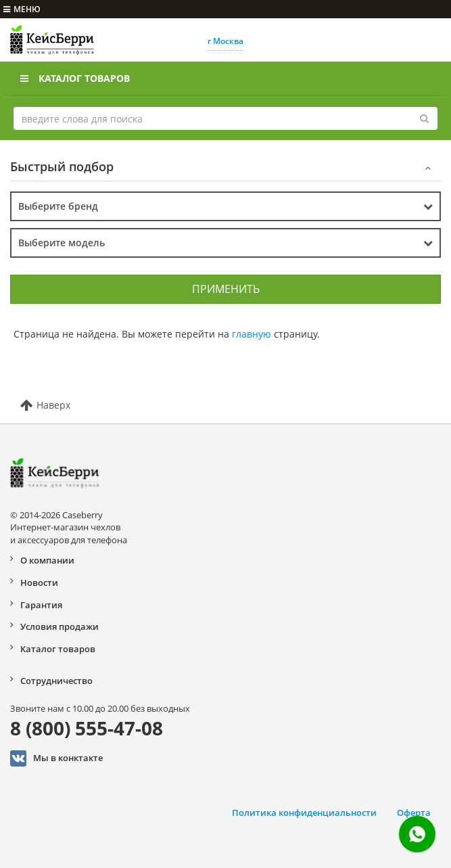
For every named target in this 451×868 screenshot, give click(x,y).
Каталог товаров (75, 78)
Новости (39, 583)
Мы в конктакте (56, 758)
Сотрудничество (56, 681)
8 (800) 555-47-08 (87, 728)
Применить (226, 289)
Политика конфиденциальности (304, 813)
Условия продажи (60, 626)
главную (252, 334)
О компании (47, 560)
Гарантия (41, 605)
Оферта (414, 813)
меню (22, 9)
